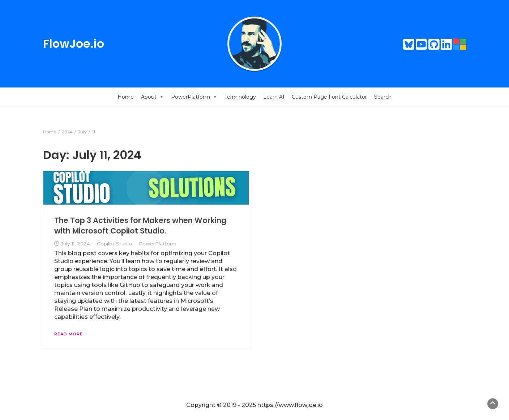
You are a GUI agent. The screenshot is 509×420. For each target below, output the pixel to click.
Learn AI (274, 97)
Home (126, 97)
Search (383, 97)
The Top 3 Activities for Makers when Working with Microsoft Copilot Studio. (140, 225)
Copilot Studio (114, 244)
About (152, 97)
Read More (69, 334)
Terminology (240, 97)
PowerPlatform (194, 97)
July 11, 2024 (75, 244)
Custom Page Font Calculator (329, 97)
